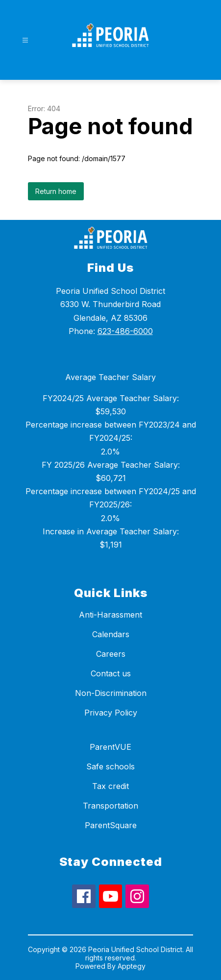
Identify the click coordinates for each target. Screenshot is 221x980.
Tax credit (110, 786)
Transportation (110, 806)
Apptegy (132, 966)
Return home (56, 191)
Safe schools (110, 766)
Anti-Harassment (110, 615)
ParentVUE (110, 747)
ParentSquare (111, 825)
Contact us (111, 673)
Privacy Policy (111, 713)
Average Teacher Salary (110, 377)
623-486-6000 (125, 331)
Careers (111, 654)
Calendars (111, 634)
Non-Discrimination (111, 693)
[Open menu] (25, 40)
